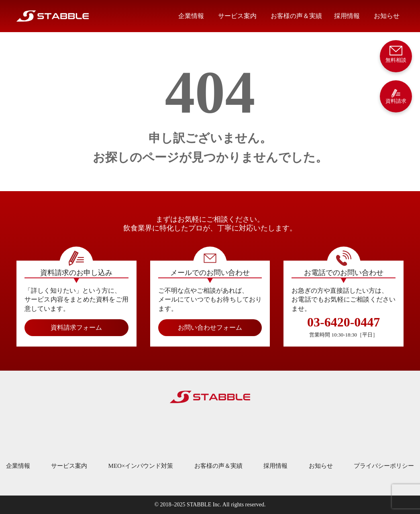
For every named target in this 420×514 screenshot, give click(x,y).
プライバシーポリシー (384, 466)
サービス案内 (237, 16)
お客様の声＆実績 (296, 16)
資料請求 (396, 96)
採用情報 (347, 16)
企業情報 (191, 16)
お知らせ (387, 16)
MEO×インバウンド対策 (141, 466)
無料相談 (396, 54)
